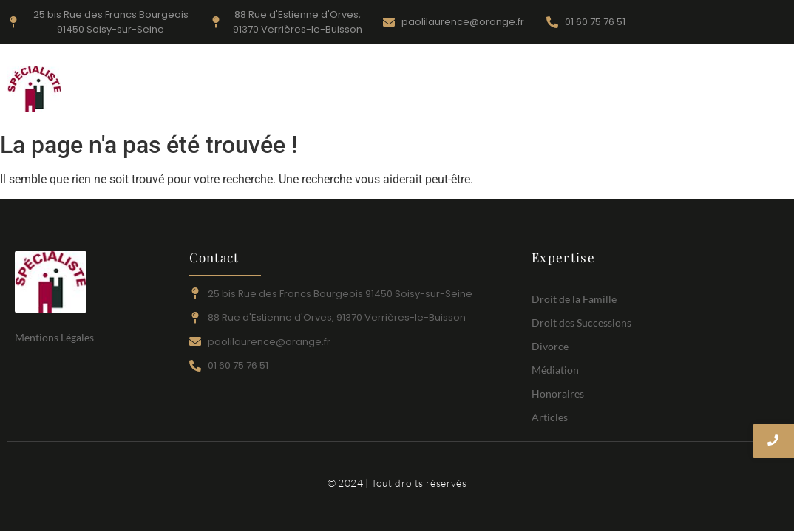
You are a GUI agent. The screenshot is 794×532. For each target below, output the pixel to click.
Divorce (401, 81)
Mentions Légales (54, 337)
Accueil (201, 81)
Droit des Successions (512, 81)
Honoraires (716, 81)
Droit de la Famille (301, 81)
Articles (472, 101)
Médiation (630, 81)
